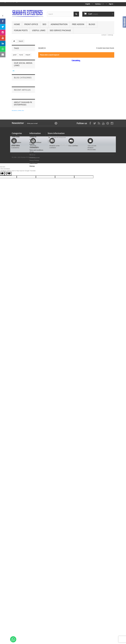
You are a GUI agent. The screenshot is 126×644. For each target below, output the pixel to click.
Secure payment (34, 563)
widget (15, 78)
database (16, 293)
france (31, 237)
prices (20, 120)
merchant (16, 127)
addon (22, 185)
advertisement (22, 189)
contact (104, 35)
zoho (32, 290)
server (24, 65)
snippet (28, 55)
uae (25, 277)
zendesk (22, 303)
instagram (16, 65)
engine (15, 267)
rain (30, 166)
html (28, 192)
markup (27, 120)
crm (26, 280)
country (25, 110)
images (31, 241)
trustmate (16, 192)
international (17, 175)
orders (25, 175)
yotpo (25, 146)
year (27, 218)
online (23, 224)
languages (23, 71)
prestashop (17, 146)
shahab (23, 74)
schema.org (17, 228)
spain (22, 273)
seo (23, 143)
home (15, 237)
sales (31, 195)
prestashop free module (20, 182)
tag (26, 257)
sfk (30, 283)
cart (26, 68)
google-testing (18, 107)
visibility (26, 140)
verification (16, 110)
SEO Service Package (60, 30)
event (15, 87)
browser (24, 283)
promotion (24, 91)
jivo (23, 156)
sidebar (15, 241)
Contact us (33, 542)
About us (32, 560)
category (16, 218)
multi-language (26, 104)
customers (16, 156)
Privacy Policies (34, 566)
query (15, 303)
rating (24, 159)
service (19, 231)
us (14, 231)
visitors (20, 254)
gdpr (23, 192)
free (28, 185)
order (23, 61)
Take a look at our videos (22, 335)
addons (15, 94)
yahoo (15, 286)
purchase (25, 97)
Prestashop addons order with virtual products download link (27, 414)
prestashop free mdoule (20, 215)
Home (17, 24)
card (14, 306)
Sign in (111, 4)
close (23, 127)
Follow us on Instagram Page (23, 343)
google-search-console (20, 290)
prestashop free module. (21, 81)
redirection (24, 195)
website (15, 91)
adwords (16, 224)
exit (32, 81)
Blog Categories (23, 353)
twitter (25, 205)
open (14, 140)
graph (15, 55)
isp (22, 218)
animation (16, 61)
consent (22, 299)
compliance (17, 202)
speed (15, 179)
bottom (24, 198)
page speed (28, 254)
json (28, 84)
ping (31, 280)
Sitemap (32, 572)
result (30, 65)
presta (19, 130)
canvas (21, 68)
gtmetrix (29, 143)
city (14, 257)
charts (25, 309)
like (31, 251)
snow (31, 205)
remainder (16, 198)
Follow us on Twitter (20, 328)
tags (29, 208)
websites (23, 270)
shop (22, 149)
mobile (27, 87)
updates (15, 149)
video (15, 244)
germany (25, 296)
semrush (16, 123)
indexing (16, 264)
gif (14, 97)
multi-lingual (23, 179)
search (29, 303)
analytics (16, 283)
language (16, 208)
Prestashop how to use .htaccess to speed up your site (27, 407)
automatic (16, 117)
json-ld (30, 123)
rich (30, 309)
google (20, 280)
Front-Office (31, 24)
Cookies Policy (34, 553)
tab (21, 94)
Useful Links (39, 30)
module (30, 244)
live (14, 254)
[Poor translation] (8, 612)
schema (20, 211)
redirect (20, 257)
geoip (15, 100)
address (15, 221)
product (30, 117)
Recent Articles (22, 390)
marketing (16, 58)
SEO (44, 24)
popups (15, 195)
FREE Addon (78, 24)
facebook (16, 143)
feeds (30, 74)
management (17, 277)
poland (15, 172)
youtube (30, 136)
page (31, 202)
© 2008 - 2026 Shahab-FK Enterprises (23, 595)
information (25, 260)
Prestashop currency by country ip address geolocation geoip (28, 431)
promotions (23, 237)
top (14, 280)
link (26, 107)
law (14, 211)
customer (20, 169)
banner (23, 136)
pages (15, 234)
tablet (15, 299)
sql (14, 189)
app (18, 97)
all (20, 100)
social (15, 71)
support (15, 273)
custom (21, 247)
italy (23, 293)
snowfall (16, 74)
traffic (21, 234)
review (28, 247)
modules (30, 127)
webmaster (24, 264)
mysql (21, 55)
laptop (27, 267)
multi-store (16, 166)
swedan (15, 136)
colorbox (26, 153)
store (20, 87)
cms (30, 71)
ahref (30, 277)
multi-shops (17, 309)
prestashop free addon (20, 133)
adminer (28, 234)
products (22, 244)
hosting (23, 123)
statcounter (16, 296)
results (15, 270)
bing (24, 228)
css (20, 140)
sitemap (111, 35)
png (14, 120)
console (22, 84)
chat (21, 267)
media (15, 84)
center (23, 162)
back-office (17, 205)
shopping (23, 241)
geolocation (17, 153)
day (29, 228)
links (14, 68)
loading (15, 185)
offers (24, 58)
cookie (30, 270)
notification (23, 172)
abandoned (24, 221)
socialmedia (17, 113)
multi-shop (27, 231)
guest (25, 202)
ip (33, 192)
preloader (16, 260)
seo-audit (16, 162)
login (14, 247)
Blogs (92, 24)
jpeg (23, 117)
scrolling (16, 104)
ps (27, 299)
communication (28, 113)
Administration (59, 24)
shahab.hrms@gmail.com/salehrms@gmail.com (63, 550)
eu (14, 169)
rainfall (23, 208)
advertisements (23, 251)
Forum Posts (21, 30)
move (25, 100)
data (14, 251)
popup (24, 166)
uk (14, 130)
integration (22, 306)
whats (27, 169)
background (29, 94)
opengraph (16, 159)
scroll (31, 175)
